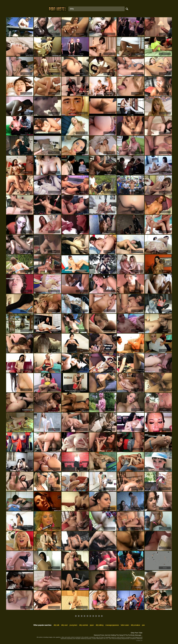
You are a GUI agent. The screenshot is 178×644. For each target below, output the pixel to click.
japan (92, 625)
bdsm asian (125, 625)
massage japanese (112, 625)
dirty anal (64, 625)
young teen (73, 625)
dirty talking (100, 625)
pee (143, 625)
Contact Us (139, 640)
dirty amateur (135, 625)
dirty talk (56, 625)
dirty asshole (84, 625)
